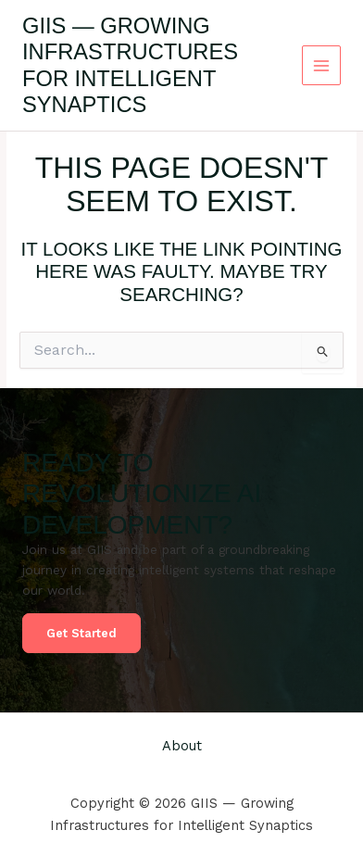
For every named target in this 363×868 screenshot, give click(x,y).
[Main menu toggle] (322, 65)
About (182, 746)
